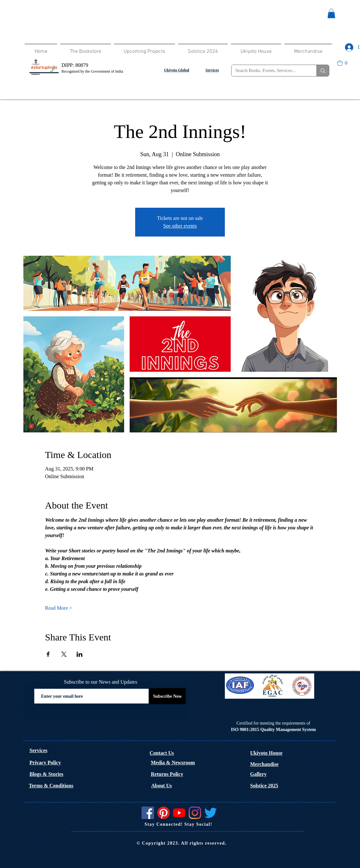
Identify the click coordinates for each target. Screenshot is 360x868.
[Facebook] (148, 813)
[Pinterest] (164, 813)
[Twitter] (211, 813)
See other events (180, 226)
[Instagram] (195, 813)
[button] (331, 13)
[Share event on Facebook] (48, 654)
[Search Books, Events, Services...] (269, 71)
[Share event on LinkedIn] (80, 654)
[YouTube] (179, 813)
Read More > (59, 608)
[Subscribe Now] (168, 696)
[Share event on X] (64, 654)
